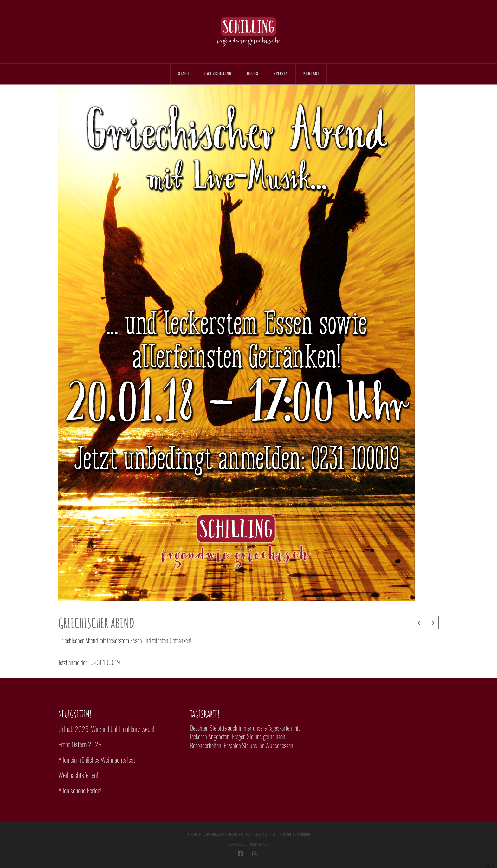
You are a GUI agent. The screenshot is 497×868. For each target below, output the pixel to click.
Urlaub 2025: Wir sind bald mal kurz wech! (106, 729)
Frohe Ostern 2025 (80, 744)
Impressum (236, 844)
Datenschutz (259, 844)
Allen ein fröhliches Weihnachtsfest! (97, 760)
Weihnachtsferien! (78, 775)
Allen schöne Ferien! (80, 790)
